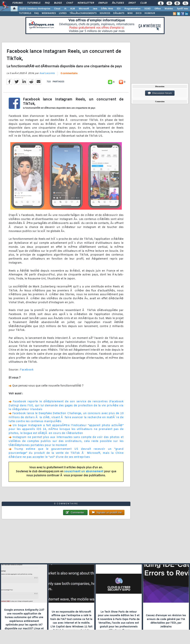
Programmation (132, 9)
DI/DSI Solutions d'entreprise (35, 9)
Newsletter (86, 3)
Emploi (103, 3)
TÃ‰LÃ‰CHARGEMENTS (83, 13)
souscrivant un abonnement (84, 472)
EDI (119, 9)
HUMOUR (150, 13)
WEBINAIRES (49, 13)
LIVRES (63, 13)
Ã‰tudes (118, 3)
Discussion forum (160, 93)
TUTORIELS (25, 13)
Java (95, 9)
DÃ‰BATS (119, 13)
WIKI (130, 13)
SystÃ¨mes (182, 9)
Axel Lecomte (47, 73)
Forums (17, 3)
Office (158, 9)
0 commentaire (69, 74)
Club (143, 3)
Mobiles (169, 9)
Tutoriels (34, 3)
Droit (132, 3)
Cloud (57, 9)
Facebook (27, 370)
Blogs (58, 3)
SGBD (147, 9)
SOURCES (105, 13)
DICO (139, 13)
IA (65, 9)
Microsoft (84, 9)
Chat (70, 3)
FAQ (47, 3)
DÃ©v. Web (107, 9)
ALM (73, 9)
